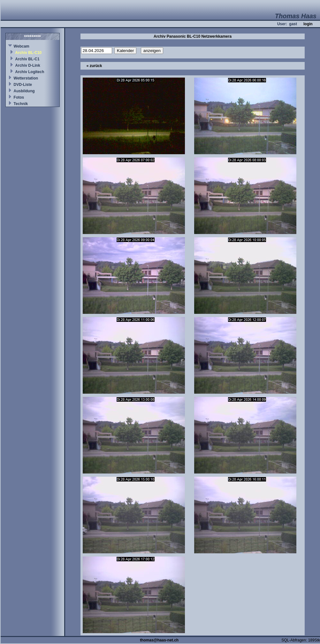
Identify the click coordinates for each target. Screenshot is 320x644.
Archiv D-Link (28, 65)
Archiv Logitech (30, 72)
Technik (21, 104)
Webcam (22, 46)
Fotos (19, 97)
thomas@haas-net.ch (159, 640)
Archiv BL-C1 (27, 59)
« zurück (94, 66)
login (308, 24)
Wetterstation (26, 78)
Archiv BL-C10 (29, 53)
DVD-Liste (23, 85)
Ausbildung (24, 91)
